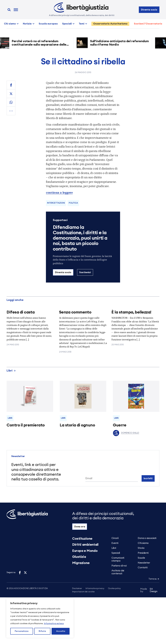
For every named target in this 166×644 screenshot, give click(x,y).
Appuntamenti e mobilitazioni (87, 343)
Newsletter (144, 563)
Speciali (67, 24)
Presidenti (143, 553)
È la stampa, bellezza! (131, 312)
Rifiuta (42, 631)
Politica (73, 203)
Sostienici (85, 272)
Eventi (115, 543)
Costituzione (82, 539)
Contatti (143, 568)
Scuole (141, 558)
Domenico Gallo (126, 433)
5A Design (149, 591)
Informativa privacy (95, 589)
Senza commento (75, 312)
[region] (40, 618)
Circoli (115, 538)
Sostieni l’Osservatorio (148, 24)
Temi (82, 24)
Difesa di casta (21, 312)
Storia (141, 548)
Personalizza (22, 631)
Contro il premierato (26, 425)
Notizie (27, 24)
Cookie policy (114, 589)
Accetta (61, 631)
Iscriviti (148, 478)
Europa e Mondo (85, 551)
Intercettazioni (56, 203)
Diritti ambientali (85, 545)
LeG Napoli (84, 346)
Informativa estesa (54, 624)
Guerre (120, 425)
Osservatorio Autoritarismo (110, 24)
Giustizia (79, 557)
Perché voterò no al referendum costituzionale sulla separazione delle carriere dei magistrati (40, 45)
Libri (11, 371)
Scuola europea (48, 24)
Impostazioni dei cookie (83, 592)
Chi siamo (10, 24)
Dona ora (80, 527)
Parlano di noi (119, 566)
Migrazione (81, 563)
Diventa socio (149, 10)
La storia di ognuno (77, 425)
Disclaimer (77, 589)
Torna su (154, 579)
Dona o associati (147, 538)
